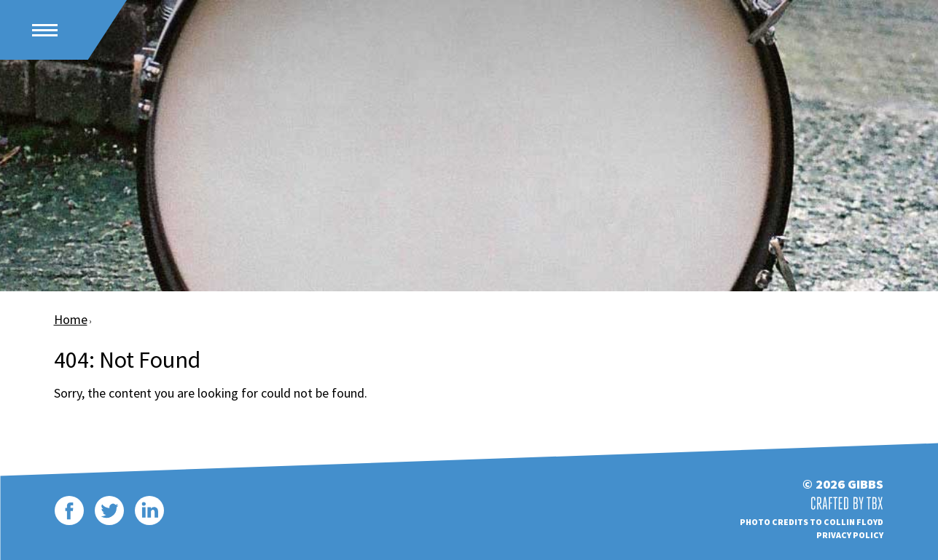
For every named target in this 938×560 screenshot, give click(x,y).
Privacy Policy (850, 535)
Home (71, 319)
